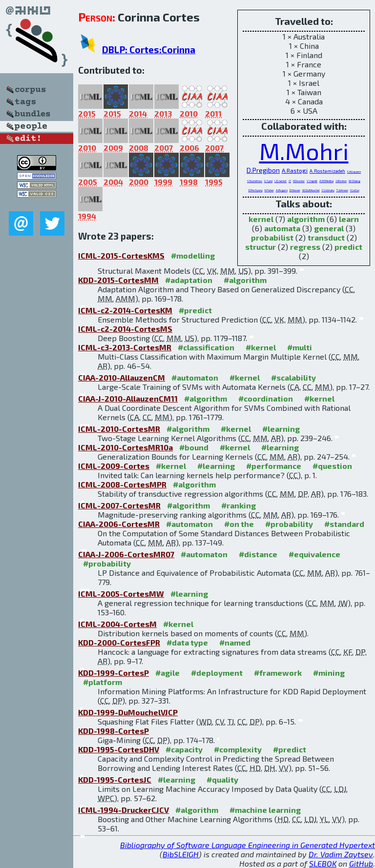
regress (305, 247)
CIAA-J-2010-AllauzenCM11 (128, 398)
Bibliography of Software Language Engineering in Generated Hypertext (248, 845)
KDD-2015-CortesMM (118, 280)
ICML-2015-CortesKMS (121, 255)
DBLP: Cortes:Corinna (149, 50)
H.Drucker (299, 181)
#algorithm (245, 280)
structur (260, 247)
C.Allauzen (354, 172)
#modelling (193, 255)
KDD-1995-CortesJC (115, 779)
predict (348, 247)
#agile (167, 673)
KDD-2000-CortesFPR (119, 642)
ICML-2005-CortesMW (121, 594)
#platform (103, 682)
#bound (194, 447)
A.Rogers (282, 190)
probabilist (272, 237)
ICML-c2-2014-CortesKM (125, 310)
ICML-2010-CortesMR (119, 429)
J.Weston (341, 181)
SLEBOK (323, 863)
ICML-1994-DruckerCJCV (124, 810)
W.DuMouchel (311, 190)
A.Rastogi (295, 170)
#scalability (293, 377)
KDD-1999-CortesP (114, 673)
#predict (195, 310)
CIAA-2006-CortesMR (119, 524)
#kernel (261, 347)
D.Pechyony (256, 190)
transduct (326, 237)
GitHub (361, 863)
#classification (206, 347)
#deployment (217, 673)
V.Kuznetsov (255, 181)
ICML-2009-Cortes (114, 466)
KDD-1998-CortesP (114, 731)
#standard (344, 524)
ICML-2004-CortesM (117, 624)
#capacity (184, 749)
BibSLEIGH (181, 854)
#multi (300, 347)
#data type (187, 642)
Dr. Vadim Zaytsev (341, 854)
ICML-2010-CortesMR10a (125, 447)
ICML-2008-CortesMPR (122, 484)
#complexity (238, 749)
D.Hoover (295, 190)
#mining (329, 673)
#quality (222, 779)
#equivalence (314, 554)
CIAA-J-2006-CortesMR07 (126, 554)
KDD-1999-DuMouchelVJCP (128, 712)
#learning (281, 429)
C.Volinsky (328, 190)
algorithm (306, 219)
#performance (274, 466)
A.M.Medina (326, 181)
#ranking (239, 505)
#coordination (266, 398)
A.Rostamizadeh (327, 171)
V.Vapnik (312, 181)
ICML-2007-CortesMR (119, 505)
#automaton (195, 377)
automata (282, 228)
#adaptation (189, 280)
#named (235, 642)
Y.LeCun (355, 190)
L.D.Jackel (281, 181)
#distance (258, 554)
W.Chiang (354, 181)
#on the (239, 524)
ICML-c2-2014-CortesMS (125, 329)
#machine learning (265, 810)
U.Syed (268, 181)
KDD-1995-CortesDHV (119, 749)
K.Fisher (269, 190)
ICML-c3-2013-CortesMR (125, 347)
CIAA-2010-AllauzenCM (122, 377)
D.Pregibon (263, 170)
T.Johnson (342, 190)
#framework (278, 673)
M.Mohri (304, 151)
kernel (261, 219)
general (329, 228)
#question (332, 466)
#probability (289, 524)
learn (349, 219)
